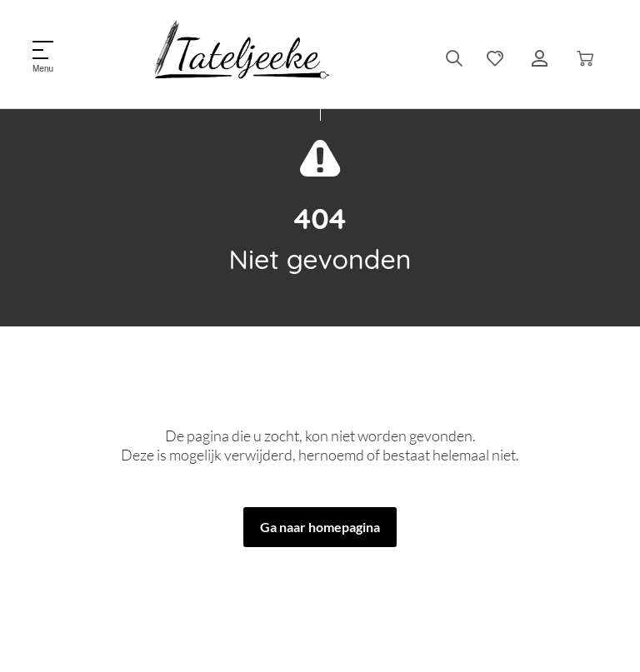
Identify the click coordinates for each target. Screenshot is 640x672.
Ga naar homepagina (320, 527)
